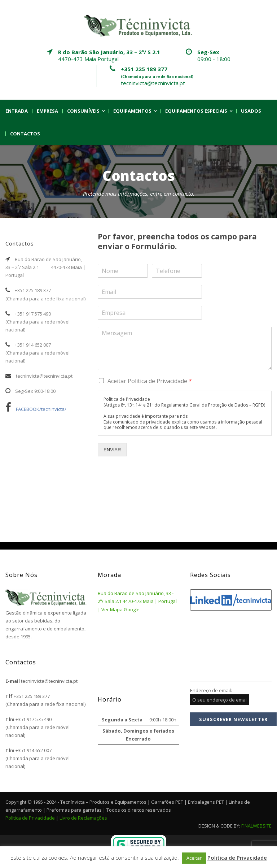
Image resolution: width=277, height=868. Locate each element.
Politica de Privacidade (237, 858)
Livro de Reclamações (83, 818)
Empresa (47, 111)
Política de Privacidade (30, 818)
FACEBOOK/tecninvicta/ (36, 409)
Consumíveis (83, 111)
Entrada (17, 111)
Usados (251, 111)
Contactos (25, 134)
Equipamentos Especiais (196, 111)
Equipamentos (132, 111)
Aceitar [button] (194, 858)
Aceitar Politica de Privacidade (150, 381)
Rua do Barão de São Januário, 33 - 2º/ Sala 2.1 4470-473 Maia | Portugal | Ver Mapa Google (137, 601)
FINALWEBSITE (256, 826)
